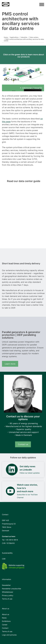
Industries (24, 37)
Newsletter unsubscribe (11, 589)
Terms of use (7, 599)
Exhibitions (6, 621)
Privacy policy (8, 595)
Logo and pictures (9, 635)
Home (6, 37)
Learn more (10, 364)
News (4, 618)
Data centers (34, 37)
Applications (14, 37)
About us (6, 614)
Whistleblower (8, 592)
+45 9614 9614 (12, 540)
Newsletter (6, 585)
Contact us (23, 444)
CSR (4, 559)
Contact (5, 628)
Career (5, 625)
